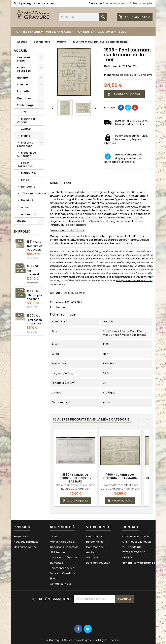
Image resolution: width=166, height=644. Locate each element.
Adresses (92, 557)
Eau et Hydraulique (25, 164)
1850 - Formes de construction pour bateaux (75, 478)
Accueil (21, 51)
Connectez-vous (113, 3)
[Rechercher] (83, 17)
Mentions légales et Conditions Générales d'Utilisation (64, 547)
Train (24, 112)
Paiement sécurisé (62, 568)
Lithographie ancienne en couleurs (35, 301)
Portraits (85, 32)
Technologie (26, 105)
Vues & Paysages (59, 32)
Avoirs (90, 552)
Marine (26, 136)
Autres (25, 207)
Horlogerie (28, 187)
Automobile (29, 214)
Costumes (106, 32)
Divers (21, 221)
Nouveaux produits (26, 542)
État (53, 307)
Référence (111, 66)
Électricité (27, 200)
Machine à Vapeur (26, 120)
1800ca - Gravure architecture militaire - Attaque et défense (34, 316)
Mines (25, 180)
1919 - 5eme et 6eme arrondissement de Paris (34, 266)
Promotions (21, 536)
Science (22, 84)
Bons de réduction (98, 563)
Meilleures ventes (25, 547)
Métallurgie (28, 173)
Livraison (56, 536)
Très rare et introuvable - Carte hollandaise (35, 251)
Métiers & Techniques (25, 144)
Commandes (95, 547)
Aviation (26, 129)
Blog (123, 32)
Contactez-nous (61, 584)
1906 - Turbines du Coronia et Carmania (120, 476)
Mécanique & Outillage (26, 154)
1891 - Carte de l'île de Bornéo (34, 242)
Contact (130, 527)
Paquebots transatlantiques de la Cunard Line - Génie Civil (120, 487)
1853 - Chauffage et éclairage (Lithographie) (34, 291)
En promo (22, 231)
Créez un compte (141, 3)
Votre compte (99, 527)
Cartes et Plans (29, 32)
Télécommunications (32, 194)
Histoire (22, 78)
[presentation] (104, 613)
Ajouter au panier (124, 94)
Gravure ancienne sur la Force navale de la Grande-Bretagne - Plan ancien (75, 489)
